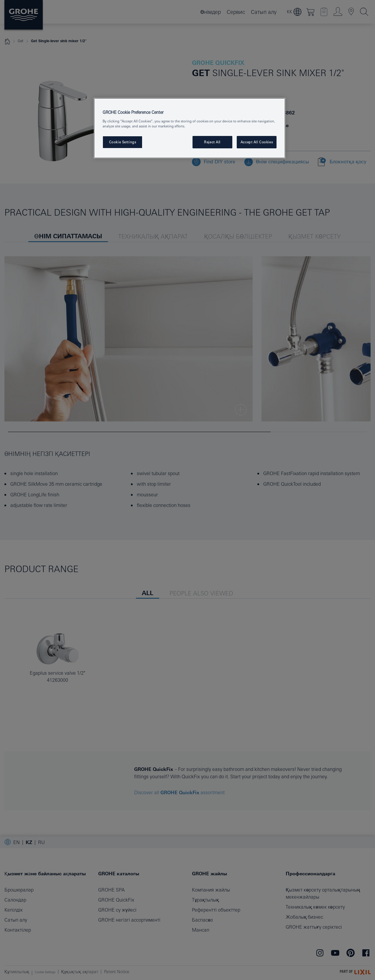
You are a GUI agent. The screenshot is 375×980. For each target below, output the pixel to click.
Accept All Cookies (257, 142)
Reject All (212, 142)
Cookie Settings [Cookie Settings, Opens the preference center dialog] (123, 142)
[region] (190, 128)
